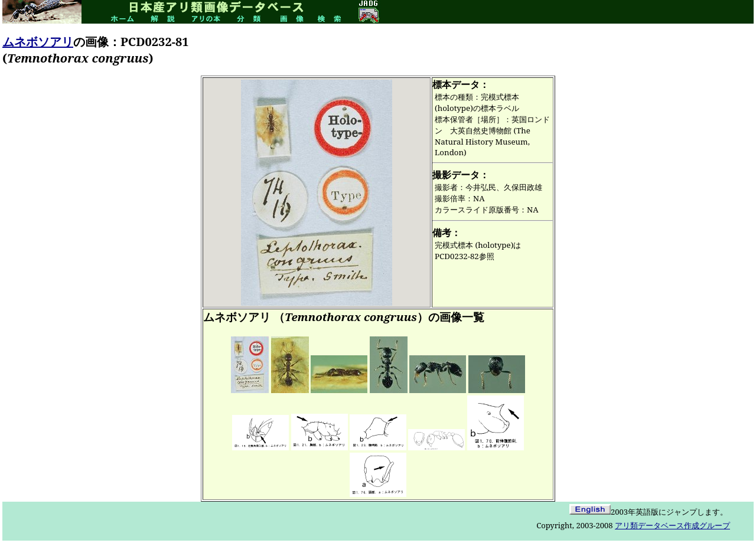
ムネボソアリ (38, 42)
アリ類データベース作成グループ (672, 525)
